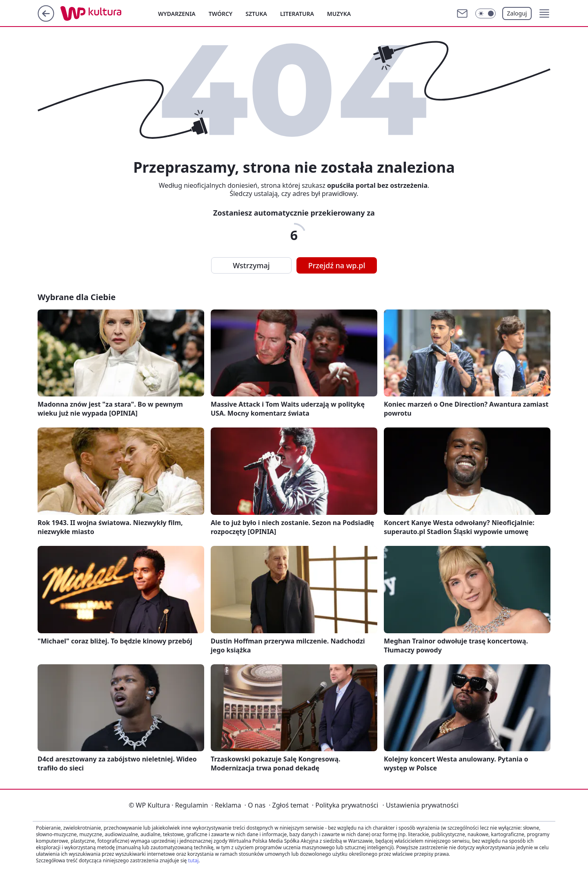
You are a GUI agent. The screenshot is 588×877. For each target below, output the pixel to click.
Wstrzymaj (251, 265)
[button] (544, 13)
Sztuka (256, 14)
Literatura (297, 14)
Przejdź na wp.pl (337, 265)
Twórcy (221, 14)
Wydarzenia (177, 14)
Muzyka (339, 14)
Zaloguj (517, 13)
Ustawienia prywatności (420, 805)
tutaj (193, 860)
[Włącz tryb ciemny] (486, 13)
